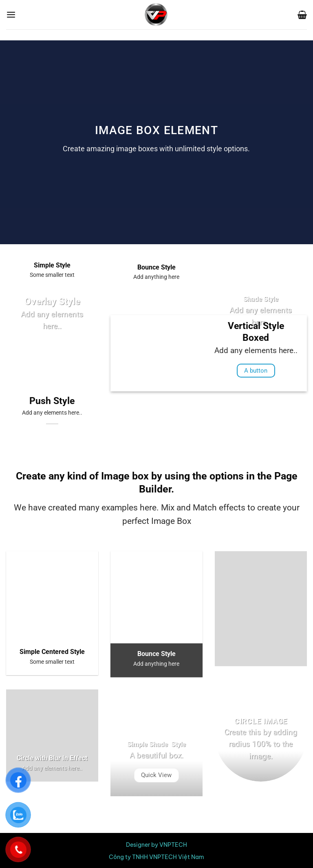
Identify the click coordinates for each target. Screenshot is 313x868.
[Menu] (11, 15)
